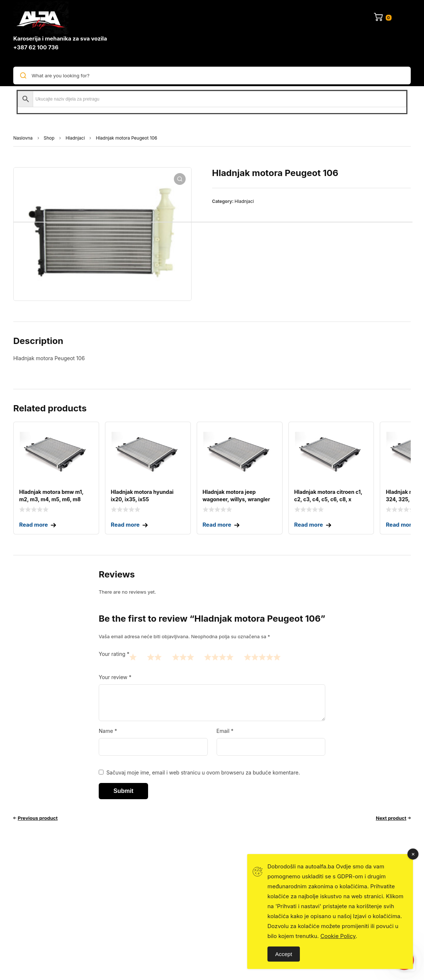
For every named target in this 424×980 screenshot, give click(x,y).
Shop (49, 138)
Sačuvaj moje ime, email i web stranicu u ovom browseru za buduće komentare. (203, 772)
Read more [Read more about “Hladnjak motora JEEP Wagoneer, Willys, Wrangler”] (217, 525)
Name (108, 731)
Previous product (38, 818)
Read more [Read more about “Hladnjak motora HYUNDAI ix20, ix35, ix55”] (125, 525)
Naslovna (23, 138)
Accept (284, 954)
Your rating (114, 654)
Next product (391, 818)
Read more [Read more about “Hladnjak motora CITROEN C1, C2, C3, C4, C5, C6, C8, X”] (309, 525)
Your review (115, 677)
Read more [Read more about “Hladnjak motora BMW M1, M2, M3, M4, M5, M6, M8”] (34, 525)
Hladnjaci (75, 138)
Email (225, 731)
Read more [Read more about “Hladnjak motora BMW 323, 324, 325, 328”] (400, 525)
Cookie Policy (338, 936)
